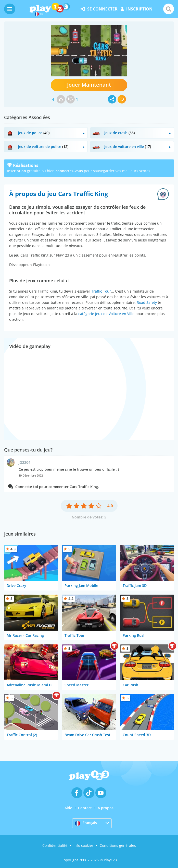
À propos (106, 808)
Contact (85, 808)
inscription (137, 9)
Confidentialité (55, 845)
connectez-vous (69, 171)
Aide (68, 808)
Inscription (17, 171)
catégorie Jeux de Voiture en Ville (106, 314)
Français (86, 823)
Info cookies (84, 845)
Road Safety (147, 302)
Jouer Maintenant (89, 85)
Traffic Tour (101, 291)
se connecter (99, 9)
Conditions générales (118, 845)
